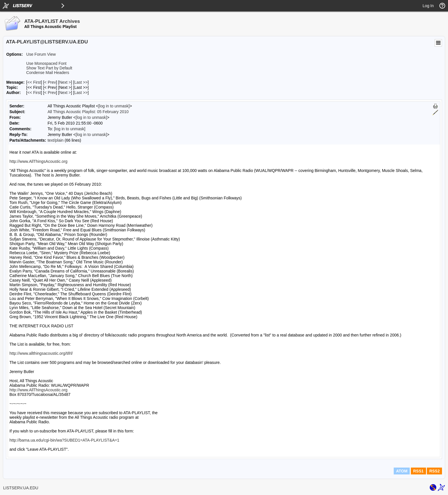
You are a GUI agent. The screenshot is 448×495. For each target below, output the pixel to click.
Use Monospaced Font (46, 63)
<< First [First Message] (34, 82)
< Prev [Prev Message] (50, 82)
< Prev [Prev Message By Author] (50, 93)
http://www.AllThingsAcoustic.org (38, 161)
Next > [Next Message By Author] (65, 93)
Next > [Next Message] (65, 82)
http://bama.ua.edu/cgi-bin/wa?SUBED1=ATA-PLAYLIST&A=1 (64, 440)
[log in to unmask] (114, 106)
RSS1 (418, 471)
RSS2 (434, 471)
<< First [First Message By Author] (34, 93)
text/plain (55, 140)
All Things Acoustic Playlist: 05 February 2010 (88, 112)
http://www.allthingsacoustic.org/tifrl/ (41, 353)
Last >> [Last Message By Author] (81, 93)
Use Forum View (41, 54)
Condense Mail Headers (48, 73)
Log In (428, 6)
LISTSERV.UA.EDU (21, 488)
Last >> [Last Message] (81, 82)
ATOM (402, 471)
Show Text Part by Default (49, 68)
